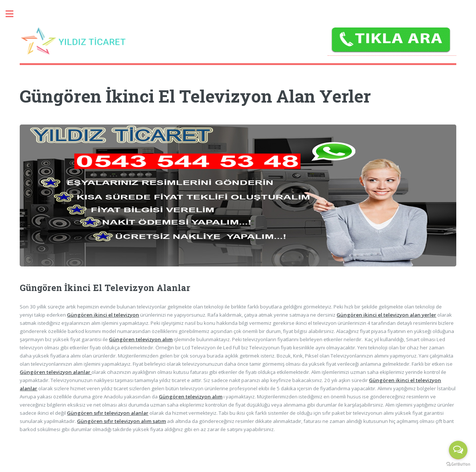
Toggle (13, 14)
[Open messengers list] (458, 450)
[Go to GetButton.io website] (458, 464)
